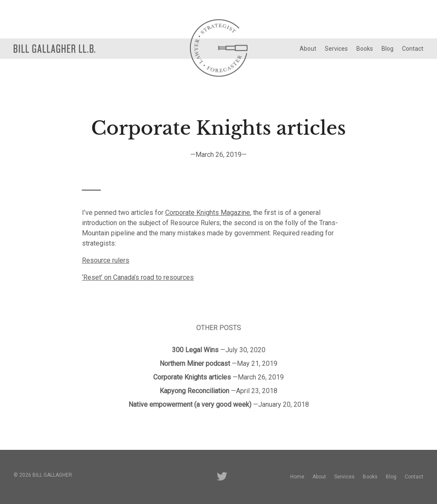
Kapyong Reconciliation (194, 391)
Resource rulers (106, 260)
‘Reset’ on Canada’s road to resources (138, 277)
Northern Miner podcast (195, 364)
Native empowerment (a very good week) (190, 404)
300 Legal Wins (195, 350)
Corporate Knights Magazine (208, 213)
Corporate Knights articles (192, 377)
